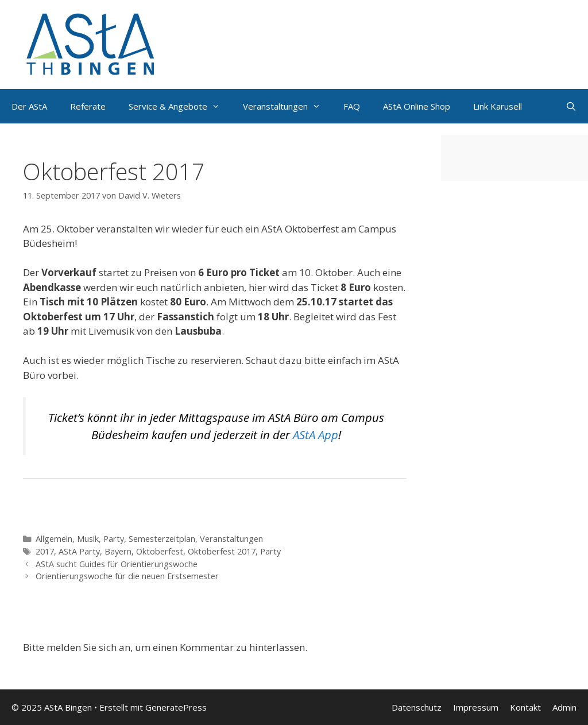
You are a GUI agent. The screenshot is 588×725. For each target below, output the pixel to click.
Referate (88, 106)
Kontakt (525, 707)
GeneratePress (176, 707)
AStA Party (79, 551)
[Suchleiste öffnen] (571, 106)
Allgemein (54, 539)
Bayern (118, 551)
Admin (564, 707)
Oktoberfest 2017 (222, 551)
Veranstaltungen (231, 539)
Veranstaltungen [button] (287, 106)
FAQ (352, 106)
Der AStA (29, 106)
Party (114, 539)
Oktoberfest (160, 551)
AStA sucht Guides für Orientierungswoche (117, 564)
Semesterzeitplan (162, 539)
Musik (88, 539)
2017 (45, 551)
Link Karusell (498, 106)
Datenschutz (417, 707)
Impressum (476, 707)
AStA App (316, 435)
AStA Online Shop (417, 106)
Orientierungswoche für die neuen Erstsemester (127, 576)
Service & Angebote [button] (180, 106)
